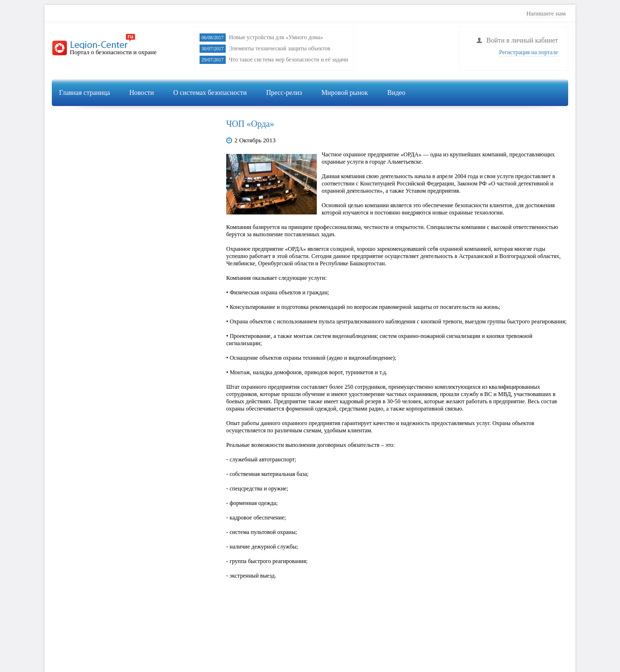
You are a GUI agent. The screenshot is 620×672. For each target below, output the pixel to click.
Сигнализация (485, 115)
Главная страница (85, 93)
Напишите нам (546, 13)
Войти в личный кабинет (522, 40)
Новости (142, 93)
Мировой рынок (344, 93)
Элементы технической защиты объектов (280, 48)
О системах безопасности (210, 93)
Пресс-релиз (284, 93)
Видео (396, 93)
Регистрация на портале (528, 52)
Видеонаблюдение (419, 115)
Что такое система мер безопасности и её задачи (289, 60)
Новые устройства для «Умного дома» (276, 37)
